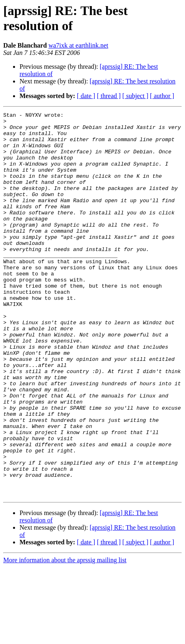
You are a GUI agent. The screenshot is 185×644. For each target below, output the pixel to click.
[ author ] (162, 96)
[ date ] (86, 96)
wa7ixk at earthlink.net (78, 45)
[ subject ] (135, 96)
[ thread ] (109, 96)
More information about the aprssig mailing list (65, 637)
